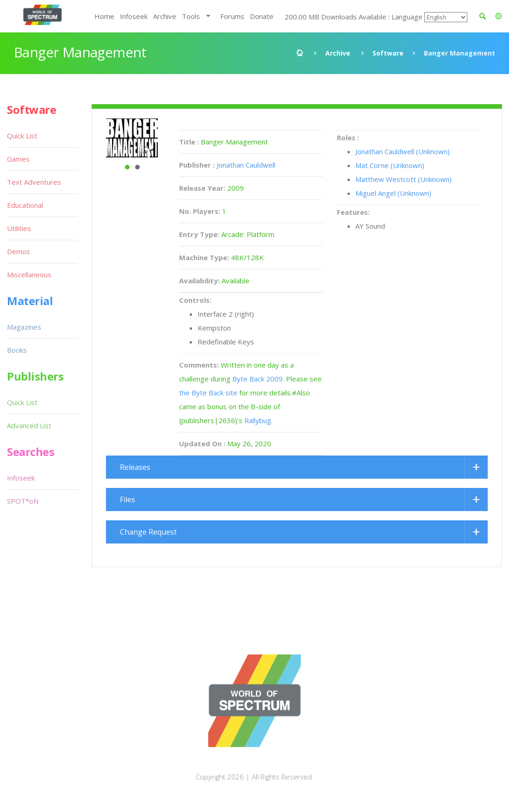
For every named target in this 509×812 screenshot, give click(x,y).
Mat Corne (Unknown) (390, 165)
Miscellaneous (29, 275)
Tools (191, 16)
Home (104, 16)
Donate (262, 16)
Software (388, 53)
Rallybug (258, 420)
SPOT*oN (23, 501)
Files (127, 500)
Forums (232, 16)
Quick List (22, 136)
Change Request (148, 532)
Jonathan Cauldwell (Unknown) (403, 151)
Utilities (19, 228)
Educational (25, 205)
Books (17, 350)
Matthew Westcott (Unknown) (403, 179)
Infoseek (134, 16)
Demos (19, 251)
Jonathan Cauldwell (246, 165)
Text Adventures (34, 182)
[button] (499, 16)
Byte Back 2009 (258, 379)
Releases (135, 467)
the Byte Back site (208, 393)
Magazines (24, 327)
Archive (165, 16)
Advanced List (29, 425)
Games (18, 159)
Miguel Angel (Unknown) (393, 193)
